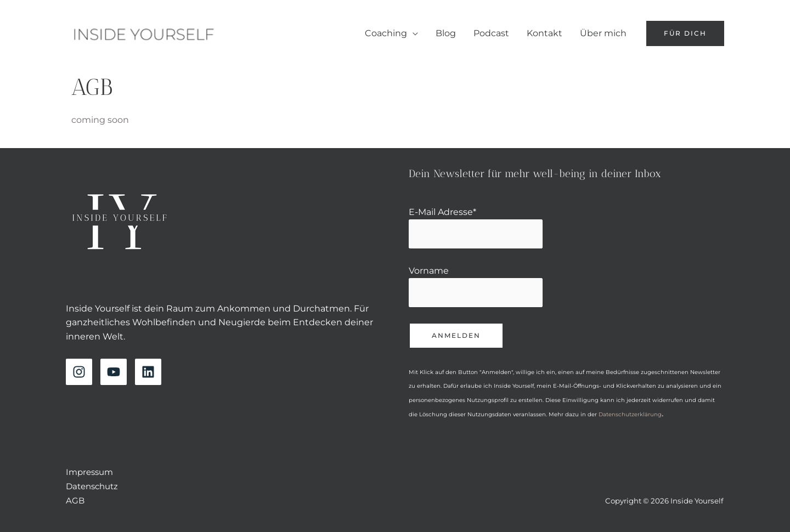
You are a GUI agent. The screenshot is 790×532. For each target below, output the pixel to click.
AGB (75, 500)
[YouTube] (114, 372)
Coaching (386, 33)
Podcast (491, 33)
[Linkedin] (148, 372)
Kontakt (544, 33)
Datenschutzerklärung (630, 414)
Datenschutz (92, 486)
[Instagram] (79, 372)
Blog (446, 33)
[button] (685, 33)
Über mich (603, 33)
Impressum (89, 472)
